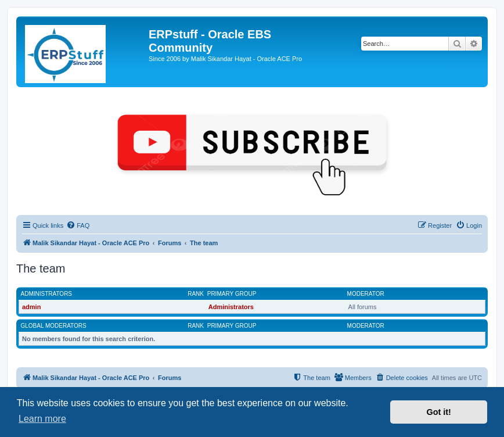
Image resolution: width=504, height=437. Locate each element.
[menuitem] (78, 225)
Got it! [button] (439, 412)
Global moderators (54, 326)
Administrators (47, 294)
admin (31, 307)
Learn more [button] (42, 419)
